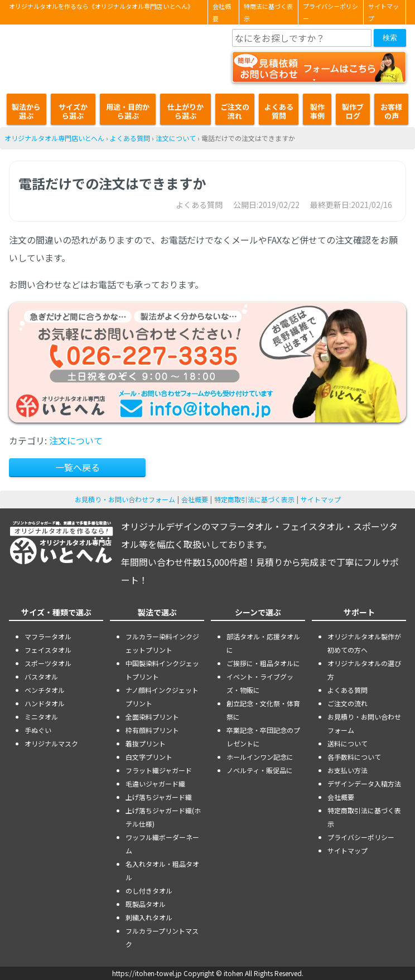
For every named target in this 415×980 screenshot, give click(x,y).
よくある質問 (279, 111)
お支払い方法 (348, 770)
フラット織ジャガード (159, 770)
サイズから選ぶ (73, 111)
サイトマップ (383, 12)
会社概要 (222, 12)
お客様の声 (391, 111)
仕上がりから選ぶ (185, 111)
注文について (176, 138)
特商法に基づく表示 (268, 12)
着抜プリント (146, 743)
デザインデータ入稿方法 (364, 783)
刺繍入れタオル (149, 917)
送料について (348, 743)
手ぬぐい (38, 730)
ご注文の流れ (235, 111)
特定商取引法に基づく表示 (254, 499)
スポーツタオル (48, 663)
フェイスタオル (48, 650)
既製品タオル (146, 904)
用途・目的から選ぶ (128, 111)
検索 (390, 38)
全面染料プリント (152, 717)
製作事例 (317, 111)
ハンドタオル (45, 703)
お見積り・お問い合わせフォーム (125, 499)
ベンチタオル (45, 690)
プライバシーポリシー (330, 12)
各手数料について (354, 757)
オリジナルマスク (51, 743)
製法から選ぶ (26, 111)
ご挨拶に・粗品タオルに (263, 663)
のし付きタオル (149, 891)
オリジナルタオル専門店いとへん (54, 138)
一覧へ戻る (78, 467)
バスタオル (41, 676)
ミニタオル (41, 717)
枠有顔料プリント (152, 730)
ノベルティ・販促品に (260, 770)
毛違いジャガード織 (155, 783)
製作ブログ (353, 111)
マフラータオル (48, 636)
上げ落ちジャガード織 (159, 797)
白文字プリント (149, 757)
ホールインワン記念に (260, 757)
